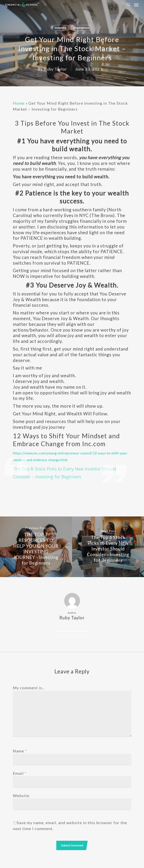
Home (19, 103)
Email (20, 773)
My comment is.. (29, 688)
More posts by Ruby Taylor (72, 631)
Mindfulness (81, 28)
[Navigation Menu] (136, 5)
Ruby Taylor (55, 69)
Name (20, 751)
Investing (60, 28)
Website (21, 796)
